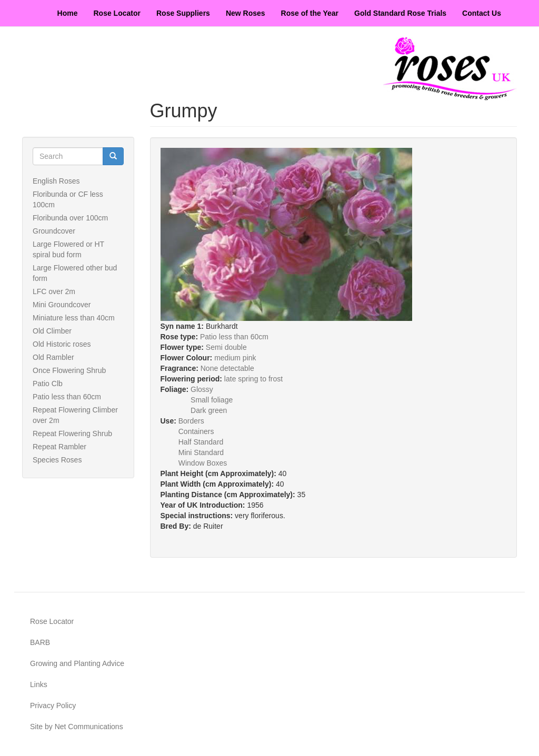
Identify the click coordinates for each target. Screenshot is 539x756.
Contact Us (482, 13)
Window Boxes (203, 463)
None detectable (227, 368)
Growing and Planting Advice (77, 663)
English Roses (56, 181)
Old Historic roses (62, 344)
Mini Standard (201, 452)
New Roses (246, 13)
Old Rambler (53, 357)
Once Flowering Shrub (69, 370)
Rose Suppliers (183, 13)
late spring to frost (253, 379)
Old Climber (52, 331)
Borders (191, 421)
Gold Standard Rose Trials (400, 13)
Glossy (202, 389)
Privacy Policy (53, 705)
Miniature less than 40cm (74, 318)
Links (39, 684)
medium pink (235, 358)
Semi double (226, 347)
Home (68, 13)
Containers (196, 431)
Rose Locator (117, 13)
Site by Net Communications (77, 727)
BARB (40, 642)
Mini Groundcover (62, 305)
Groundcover (54, 231)
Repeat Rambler (59, 447)
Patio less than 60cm (67, 397)
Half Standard (201, 442)
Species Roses (57, 460)
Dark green (209, 410)
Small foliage (212, 400)
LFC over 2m (54, 291)
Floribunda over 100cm (70, 218)
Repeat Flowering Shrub (72, 434)
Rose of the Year (310, 13)
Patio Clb (48, 384)
